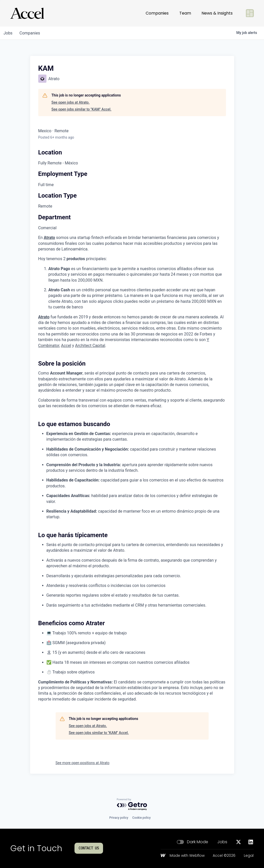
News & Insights (217, 13)
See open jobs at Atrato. (71, 102)
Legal (249, 856)
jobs (9, 33)
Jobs (222, 842)
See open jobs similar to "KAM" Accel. (81, 109)
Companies (157, 13)
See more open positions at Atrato (83, 763)
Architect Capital (90, 346)
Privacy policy (119, 818)
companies (32, 33)
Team (185, 13)
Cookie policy (142, 818)
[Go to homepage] (27, 13)
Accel (66, 346)
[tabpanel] (132, 468)
